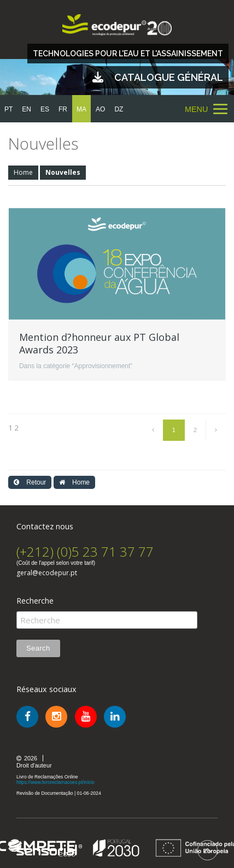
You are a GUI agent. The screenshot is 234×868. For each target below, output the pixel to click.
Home (23, 172)
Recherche (35, 601)
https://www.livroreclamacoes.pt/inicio (55, 782)
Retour (30, 482)
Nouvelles (63, 172)
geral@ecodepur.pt (47, 573)
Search (38, 648)
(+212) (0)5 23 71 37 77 (85, 551)
